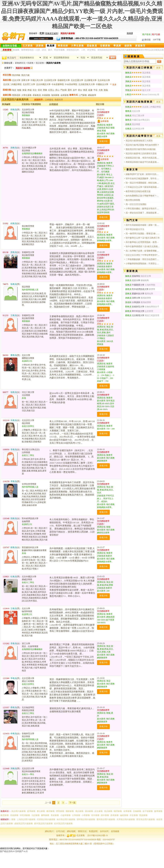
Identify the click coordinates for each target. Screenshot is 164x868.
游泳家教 (89, 811)
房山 (57, 90)
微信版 (146, 40)
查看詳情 (103, 141)
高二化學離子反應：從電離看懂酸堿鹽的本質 (143, 251)
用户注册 (156, 34)
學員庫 (117, 46)
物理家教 (118, 811)
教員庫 (51, 46)
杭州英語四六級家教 (63, 824)
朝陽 (19, 90)
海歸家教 (55, 95)
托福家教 (14, 815)
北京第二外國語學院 (12, 84)
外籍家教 (46, 95)
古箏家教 (76, 815)
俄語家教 (79, 811)
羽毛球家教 (25, 815)
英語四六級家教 (19, 811)
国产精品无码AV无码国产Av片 (14, 851)
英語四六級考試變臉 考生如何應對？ (142, 145)
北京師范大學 (50, 80)
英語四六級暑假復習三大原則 (139, 141)
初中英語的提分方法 (135, 229)
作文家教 (134, 815)
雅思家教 (5, 815)
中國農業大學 (135, 285)
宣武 (40, 90)
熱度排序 (59, 100)
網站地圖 (71, 831)
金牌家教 (65, 95)
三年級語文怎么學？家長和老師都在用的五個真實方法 (143, 187)
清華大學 (25, 80)
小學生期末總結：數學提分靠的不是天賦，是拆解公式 (143, 209)
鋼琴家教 (45, 815)
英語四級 (16, 75)
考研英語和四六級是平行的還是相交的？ (143, 162)
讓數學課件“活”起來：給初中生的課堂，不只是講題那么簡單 (143, 174)
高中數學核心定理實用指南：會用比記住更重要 (143, 242)
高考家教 (115, 815)
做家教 (128, 46)
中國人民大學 (37, 80)
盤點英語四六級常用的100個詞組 (141, 149)
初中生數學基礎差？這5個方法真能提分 (143, 246)
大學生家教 (77, 46)
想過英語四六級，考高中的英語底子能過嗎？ (143, 158)
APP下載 (157, 40)
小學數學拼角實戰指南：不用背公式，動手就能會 (143, 264)
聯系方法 (82, 831)
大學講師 (133, 302)
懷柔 (85, 90)
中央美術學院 (71, 84)
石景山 (51, 90)
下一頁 (72, 803)
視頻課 (130, 33)
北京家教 (28, 46)
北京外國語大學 (43, 84)
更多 (114, 85)
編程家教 (124, 815)
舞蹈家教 (50, 811)
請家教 (40, 46)
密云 (80, 90)
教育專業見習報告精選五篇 (138, 191)
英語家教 (40, 63)
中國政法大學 (102, 84)
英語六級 (25, 75)
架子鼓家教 (148, 811)
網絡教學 (92, 95)
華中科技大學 (135, 311)
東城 (24, 90)
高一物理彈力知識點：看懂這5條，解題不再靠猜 (143, 234)
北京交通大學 (77, 80)
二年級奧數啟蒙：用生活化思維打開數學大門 (143, 259)
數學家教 (158, 811)
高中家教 (105, 815)
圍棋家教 (70, 811)
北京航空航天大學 (87, 84)
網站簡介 (49, 831)
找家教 (30, 63)
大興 (101, 90)
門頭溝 (64, 90)
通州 (70, 90)
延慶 (90, 90)
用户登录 (146, 34)
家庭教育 (140, 46)
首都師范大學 (64, 80)
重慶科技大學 (135, 294)
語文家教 (99, 811)
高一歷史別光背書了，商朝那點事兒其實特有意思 (143, 213)
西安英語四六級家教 (146, 819)
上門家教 (83, 95)
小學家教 (86, 815)
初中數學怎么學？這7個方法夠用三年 (143, 238)
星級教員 (92, 46)
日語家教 (36, 815)
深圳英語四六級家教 (86, 819)
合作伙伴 (104, 831)
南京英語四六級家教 (66, 819)
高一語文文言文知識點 (136, 204)
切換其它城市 (52, 33)
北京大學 (16, 80)
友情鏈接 (115, 831)
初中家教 (95, 815)
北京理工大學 (29, 84)
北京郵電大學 (90, 80)
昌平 (75, 90)
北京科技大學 (104, 80)
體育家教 (60, 811)
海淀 (14, 90)
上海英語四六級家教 (26, 819)
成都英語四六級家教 (24, 824)
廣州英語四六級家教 (106, 819)
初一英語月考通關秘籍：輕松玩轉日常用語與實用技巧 (143, 183)
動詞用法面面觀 (133, 200)
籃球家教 (31, 811)
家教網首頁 (20, 63)
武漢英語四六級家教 (46, 819)
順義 (106, 90)
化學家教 (127, 811)
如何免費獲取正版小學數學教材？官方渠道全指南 (143, 196)
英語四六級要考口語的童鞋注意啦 (141, 153)
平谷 (95, 90)
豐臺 (45, 90)
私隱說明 (93, 831)
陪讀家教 (143, 815)
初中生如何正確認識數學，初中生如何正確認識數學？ (143, 179)
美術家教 (55, 815)
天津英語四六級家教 (126, 819)
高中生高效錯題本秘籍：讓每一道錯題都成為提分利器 (143, 225)
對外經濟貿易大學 (137, 289)
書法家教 (41, 811)
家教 (13, 819)
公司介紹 (60, 831)
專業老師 (63, 46)
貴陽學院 (133, 276)
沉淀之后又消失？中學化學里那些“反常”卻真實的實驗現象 (143, 255)
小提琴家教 (65, 815)
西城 (30, 90)
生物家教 (137, 811)
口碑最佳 (49, 100)
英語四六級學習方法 (140, 136)
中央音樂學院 (58, 84)
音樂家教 (105, 46)
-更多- (159, 68)
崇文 (35, 90)
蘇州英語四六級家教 (43, 824)
